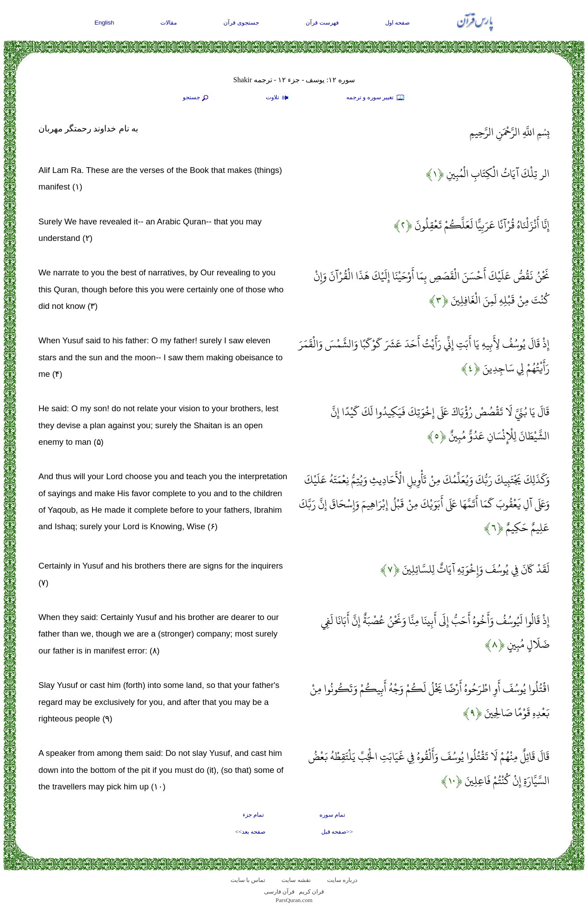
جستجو (197, 98)
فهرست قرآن (322, 23)
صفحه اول (398, 23)
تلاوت (278, 98)
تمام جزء (253, 815)
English (105, 23)
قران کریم (311, 892)
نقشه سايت (296, 880)
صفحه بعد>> (250, 832)
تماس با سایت (248, 880)
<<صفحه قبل (337, 832)
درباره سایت (342, 880)
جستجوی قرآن (241, 23)
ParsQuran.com (294, 900)
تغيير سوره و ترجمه (376, 98)
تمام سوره (332, 815)
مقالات (169, 23)
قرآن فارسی (279, 892)
